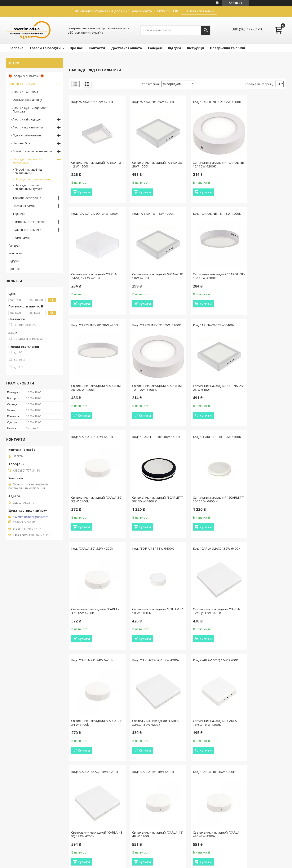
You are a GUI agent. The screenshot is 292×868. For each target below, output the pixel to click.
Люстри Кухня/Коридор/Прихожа (30, 109)
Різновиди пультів (164, 828)
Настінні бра (21, 143)
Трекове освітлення (27, 198)
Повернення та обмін (227, 48)
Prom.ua (167, 856)
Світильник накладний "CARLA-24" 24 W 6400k (260, 512)
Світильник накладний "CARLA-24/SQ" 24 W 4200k (260, 169)
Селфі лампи (21, 238)
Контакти (97, 48)
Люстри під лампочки (28, 127)
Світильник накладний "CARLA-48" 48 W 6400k (260, 628)
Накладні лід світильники (32, 179)
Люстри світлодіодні (27, 119)
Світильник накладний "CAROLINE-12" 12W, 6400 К (258, 284)
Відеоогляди (160, 834)
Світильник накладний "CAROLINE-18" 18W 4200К (147, 284)
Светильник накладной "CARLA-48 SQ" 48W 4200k (202, 632)
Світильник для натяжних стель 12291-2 (256, 744)
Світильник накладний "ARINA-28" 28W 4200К (150, 164)
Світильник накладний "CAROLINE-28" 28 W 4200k (202, 284)
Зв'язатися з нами (199, 11)
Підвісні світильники (27, 135)
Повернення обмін (93, 840)
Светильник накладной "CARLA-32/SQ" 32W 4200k (91, 632)
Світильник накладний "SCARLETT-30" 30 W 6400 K (203, 400)
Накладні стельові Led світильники (28, 161)
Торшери (19, 214)
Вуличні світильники (27, 230)
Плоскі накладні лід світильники (28, 171)
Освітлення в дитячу (27, 100)
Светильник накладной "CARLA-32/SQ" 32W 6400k (202, 516)
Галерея (155, 48)
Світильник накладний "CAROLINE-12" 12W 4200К (202, 169)
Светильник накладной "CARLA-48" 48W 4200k (89, 744)
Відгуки (174, 48)
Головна (16, 48)
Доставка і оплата (127, 48)
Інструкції (195, 48)
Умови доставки (91, 828)
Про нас (76, 48)
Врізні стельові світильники (32, 151)
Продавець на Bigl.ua (146, 860)
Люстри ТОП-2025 (25, 92)
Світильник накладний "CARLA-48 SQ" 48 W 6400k (150, 748)
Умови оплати (90, 834)
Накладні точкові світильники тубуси (28, 187)
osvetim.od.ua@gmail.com (30, 517)
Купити (84, 192)
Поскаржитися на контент (161, 864)
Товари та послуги (45, 48)
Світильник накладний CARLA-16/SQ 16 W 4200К (149, 628)
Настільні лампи (24, 206)
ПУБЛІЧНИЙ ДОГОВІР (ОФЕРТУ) (245, 828)
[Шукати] (206, 30)
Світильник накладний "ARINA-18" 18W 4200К (94, 280)
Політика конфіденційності (197, 864)
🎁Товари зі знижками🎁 (26, 76)
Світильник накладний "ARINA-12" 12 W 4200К (94, 164)
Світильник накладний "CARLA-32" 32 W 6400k (150, 396)
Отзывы (14, 828)
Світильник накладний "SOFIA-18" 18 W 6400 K (149, 512)
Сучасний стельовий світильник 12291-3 (197, 744)
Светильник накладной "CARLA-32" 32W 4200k (89, 512)
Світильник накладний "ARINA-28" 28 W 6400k (94, 396)
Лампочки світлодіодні (29, 222)
